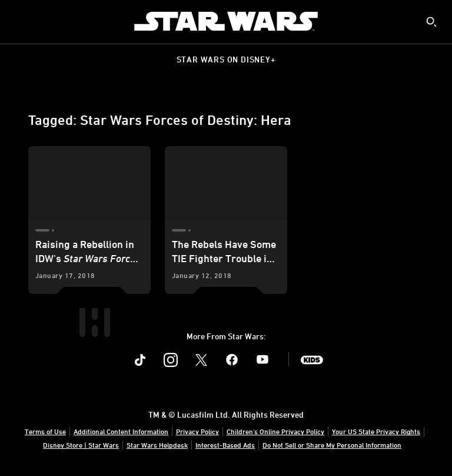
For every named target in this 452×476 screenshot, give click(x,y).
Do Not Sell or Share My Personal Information (332, 445)
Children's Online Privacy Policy (275, 431)
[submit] (431, 22)
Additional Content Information (121, 431)
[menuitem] (19, 21)
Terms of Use (45, 431)
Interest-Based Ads (225, 445)
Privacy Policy (197, 431)
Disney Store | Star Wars (81, 445)
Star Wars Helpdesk (157, 445)
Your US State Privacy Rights (376, 431)
